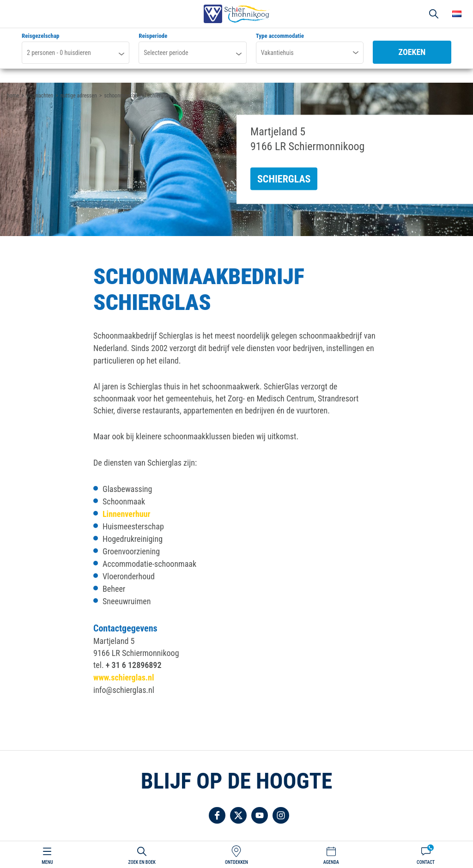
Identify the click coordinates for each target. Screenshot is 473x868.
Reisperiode (153, 36)
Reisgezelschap (40, 36)
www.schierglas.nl (124, 677)
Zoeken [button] (434, 14)
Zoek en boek (142, 862)
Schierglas (284, 179)
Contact (426, 862)
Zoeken (412, 52)
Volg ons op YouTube (260, 815)
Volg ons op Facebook (217, 815)
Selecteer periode (166, 53)
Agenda (331, 862)
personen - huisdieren (59, 53)
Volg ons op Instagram (281, 815)
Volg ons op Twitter (238, 815)
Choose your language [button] (457, 14)
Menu (47, 862)
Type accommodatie (280, 36)
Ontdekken (236, 862)
